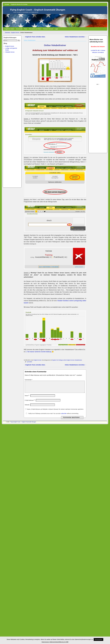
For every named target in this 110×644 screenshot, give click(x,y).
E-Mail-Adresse (30, 402)
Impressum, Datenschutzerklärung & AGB (55, 642)
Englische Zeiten (9, 29)
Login (56, 29)
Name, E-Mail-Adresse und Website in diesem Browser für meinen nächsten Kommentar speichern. (55, 411)
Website (27, 407)
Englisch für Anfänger (57, 360)
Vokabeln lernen (10, 52)
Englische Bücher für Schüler (19, 4)
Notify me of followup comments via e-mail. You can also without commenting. (52, 416)
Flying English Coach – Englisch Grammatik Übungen (38, 10)
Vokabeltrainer (78, 360)
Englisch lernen (15, 33)
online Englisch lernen (69, 360)
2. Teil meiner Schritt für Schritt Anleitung (39, 352)
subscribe (64, 416)
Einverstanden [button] (98, 639)
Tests (26, 29)
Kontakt (7, 4)
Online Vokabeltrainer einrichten (76, 37)
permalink (30, 362)
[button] (97, 84)
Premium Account (48, 29)
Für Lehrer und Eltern (35, 29)
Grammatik (19, 29)
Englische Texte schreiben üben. (35, 37)
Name (27, 398)
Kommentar (29, 380)
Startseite (7, 33)
